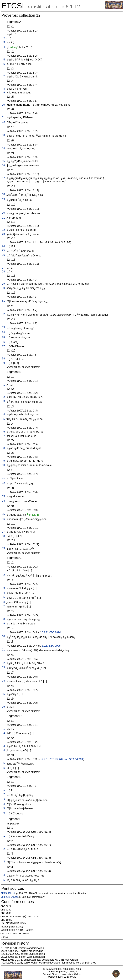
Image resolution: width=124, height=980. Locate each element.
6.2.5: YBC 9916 (51, 632)
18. (4, 194)
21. (4, 218)
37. (4, 346)
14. (4, 149)
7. (4, 77)
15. (4, 161)
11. (4, 117)
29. (4, 284)
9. (4, 93)
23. (4, 234)
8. (4, 89)
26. (4, 255)
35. (4, 338)
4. (4, 47)
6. (4, 64)
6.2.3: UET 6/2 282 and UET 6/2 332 (62, 759)
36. (4, 342)
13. (4, 135)
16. (4, 165)
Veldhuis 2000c (9, 897)
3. (4, 42)
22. (4, 230)
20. (4, 213)
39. (4, 363)
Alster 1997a (8, 893)
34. (4, 333)
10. (4, 105)
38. (4, 359)
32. (4, 314)
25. (4, 250)
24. (4, 246)
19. (4, 199)
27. (4, 268)
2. (4, 38)
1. (4, 35)
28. (4, 272)
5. (4, 60)
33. (4, 327)
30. (4, 288)
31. (4, 301)
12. (4, 122)
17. (4, 178)
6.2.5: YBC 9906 (51, 646)
